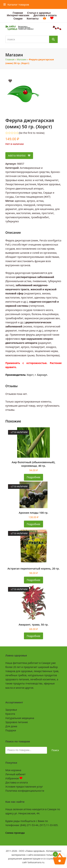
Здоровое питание (17, 722)
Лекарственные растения (21, 184)
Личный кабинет (15, 774)
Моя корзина (13, 770)
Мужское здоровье (49, 184)
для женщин (26, 209)
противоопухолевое (18, 217)
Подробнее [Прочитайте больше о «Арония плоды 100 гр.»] (33, 524)
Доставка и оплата (17, 782)
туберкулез (12, 221)
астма (40, 201)
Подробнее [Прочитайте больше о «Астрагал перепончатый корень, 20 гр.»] (33, 580)
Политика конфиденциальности (25, 791)
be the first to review (32, 133)
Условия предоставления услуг (24, 787)
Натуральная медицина (20, 718)
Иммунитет (52, 180)
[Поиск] (53, 39)
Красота (10, 714)
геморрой (29, 205)
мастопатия (23, 213)
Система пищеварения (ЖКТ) (33, 197)
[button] (16, 4)
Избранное (14, 778)
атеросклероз (14, 205)
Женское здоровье (40, 176)
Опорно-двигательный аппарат (24, 188)
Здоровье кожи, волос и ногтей (24, 180)
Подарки (11, 730)
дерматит (11, 209)
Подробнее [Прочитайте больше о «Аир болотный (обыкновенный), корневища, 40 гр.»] (33, 477)
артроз (31, 201)
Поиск (55, 750)
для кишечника (44, 209)
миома (36, 213)
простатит (48, 213)
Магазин (22, 59)
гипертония (44, 205)
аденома (20, 201)
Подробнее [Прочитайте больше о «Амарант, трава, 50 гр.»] (33, 636)
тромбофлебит (40, 217)
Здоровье (11, 710)
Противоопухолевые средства (24, 193)
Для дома (11, 726)
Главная (10, 59)
